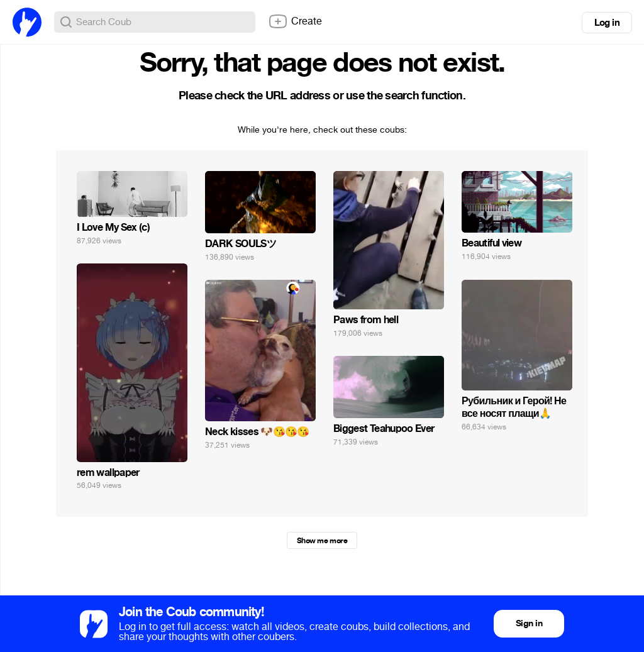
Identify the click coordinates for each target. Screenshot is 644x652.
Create (295, 21)
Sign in (529, 623)
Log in (607, 23)
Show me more (322, 541)
